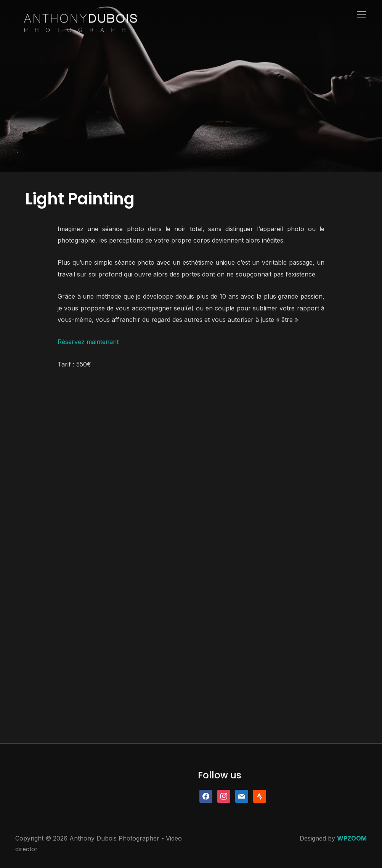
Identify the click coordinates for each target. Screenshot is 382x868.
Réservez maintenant (88, 342)
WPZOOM (352, 838)
